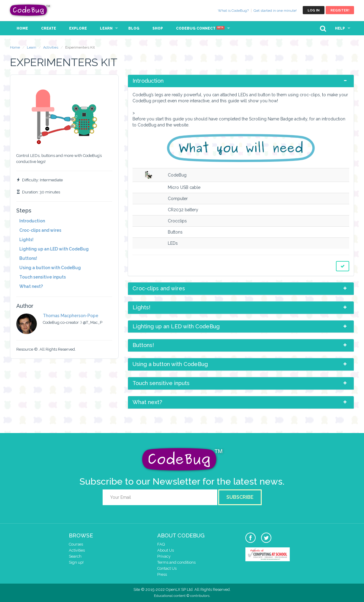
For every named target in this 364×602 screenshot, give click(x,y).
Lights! (26, 240)
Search (75, 556)
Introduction (32, 221)
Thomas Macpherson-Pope (71, 316)
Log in (314, 10)
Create (49, 28)
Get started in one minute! (275, 11)
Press (162, 574)
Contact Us (167, 568)
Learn (106, 28)
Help (340, 28)
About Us (166, 550)
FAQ (161, 544)
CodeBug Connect (200, 28)
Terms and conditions (176, 562)
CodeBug (30, 10)
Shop (158, 28)
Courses (76, 544)
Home (22, 28)
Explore (78, 28)
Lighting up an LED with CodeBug (54, 249)
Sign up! (76, 562)
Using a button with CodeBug (50, 268)
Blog (134, 28)
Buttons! (28, 258)
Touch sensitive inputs (43, 277)
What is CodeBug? (233, 11)
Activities (51, 47)
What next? (31, 286)
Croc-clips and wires (40, 230)
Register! (340, 10)
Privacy (164, 556)
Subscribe (240, 497)
